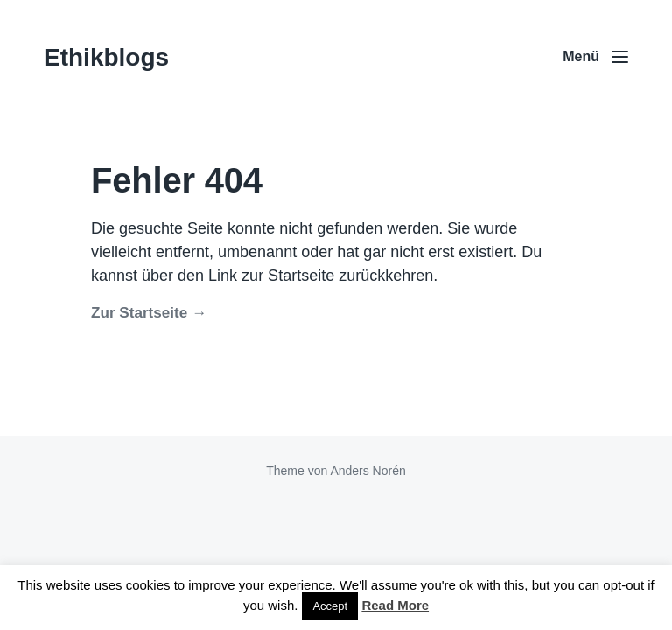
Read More (395, 605)
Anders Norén (367, 471)
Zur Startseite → (149, 313)
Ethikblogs (106, 57)
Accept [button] (330, 606)
